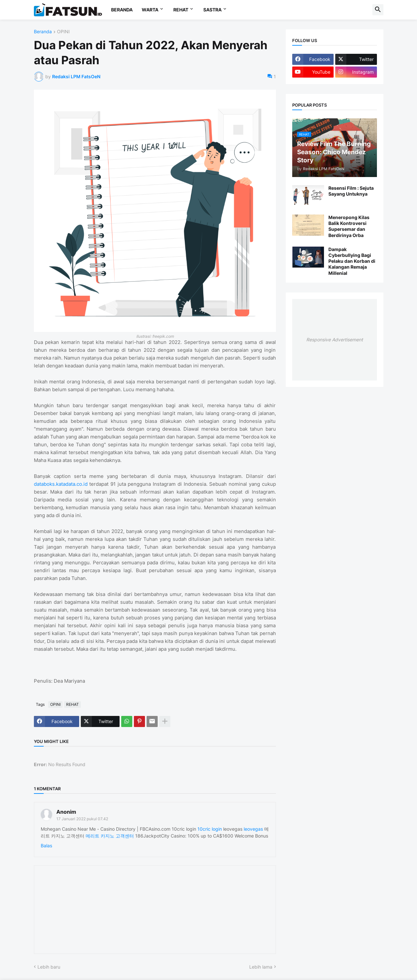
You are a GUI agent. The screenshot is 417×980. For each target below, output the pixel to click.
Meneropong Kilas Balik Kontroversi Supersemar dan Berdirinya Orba (349, 226)
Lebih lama (261, 967)
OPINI (63, 32)
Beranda (43, 32)
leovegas (253, 829)
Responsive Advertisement (335, 340)
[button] (378, 10)
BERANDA (122, 10)
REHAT (181, 10)
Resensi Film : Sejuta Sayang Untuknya (351, 191)
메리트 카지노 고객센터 (110, 836)
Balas (46, 846)
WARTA (150, 10)
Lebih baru (49, 967)
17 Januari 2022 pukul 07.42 (82, 819)
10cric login (210, 829)
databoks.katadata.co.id (61, 484)
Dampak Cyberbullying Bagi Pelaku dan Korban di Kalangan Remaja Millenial (352, 261)
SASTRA (212, 10)
